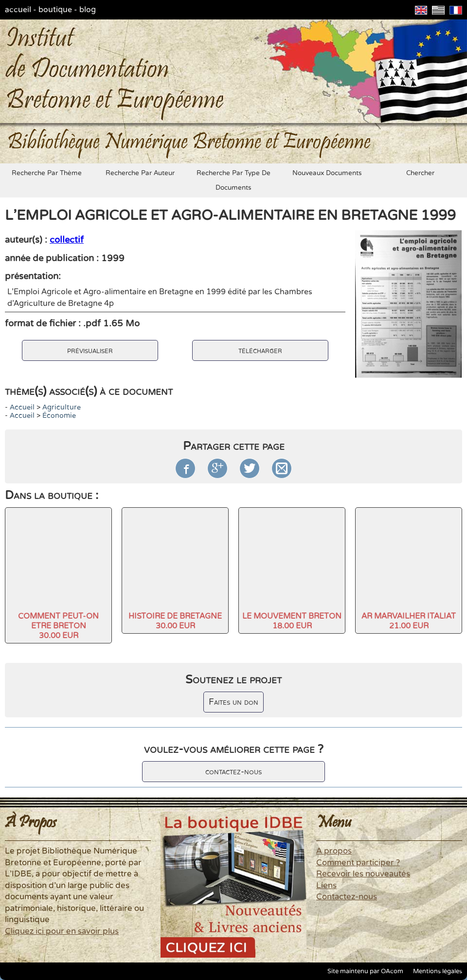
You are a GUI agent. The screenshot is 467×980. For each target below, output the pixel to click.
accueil (18, 10)
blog (88, 10)
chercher (420, 173)
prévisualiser (90, 350)
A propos (334, 851)
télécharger (260, 350)
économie (59, 416)
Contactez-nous (347, 897)
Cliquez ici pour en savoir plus (62, 931)
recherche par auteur (140, 173)
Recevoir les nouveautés (363, 874)
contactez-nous (233, 772)
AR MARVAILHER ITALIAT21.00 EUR (409, 621)
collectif (67, 240)
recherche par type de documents (233, 180)
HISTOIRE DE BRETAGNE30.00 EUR (175, 621)
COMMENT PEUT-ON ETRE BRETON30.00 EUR (58, 626)
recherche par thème (47, 173)
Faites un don (233, 702)
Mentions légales (438, 971)
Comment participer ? (358, 863)
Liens (326, 886)
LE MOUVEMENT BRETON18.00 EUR (292, 621)
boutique (55, 10)
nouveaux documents (327, 173)
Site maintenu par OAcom (365, 971)
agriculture (62, 407)
